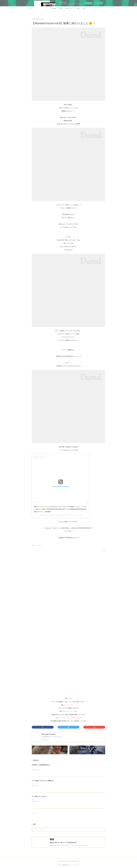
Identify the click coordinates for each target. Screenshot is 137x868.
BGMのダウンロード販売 (69, 711)
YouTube (69, 699)
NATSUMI (54, 8)
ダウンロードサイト (69, 705)
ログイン (99, 3)
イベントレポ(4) (38, 546)
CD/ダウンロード (69, 8)
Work (61, 8)
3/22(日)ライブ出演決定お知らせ (41, 765)
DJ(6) (33, 546)
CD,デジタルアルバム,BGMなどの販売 (69, 718)
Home (84, 8)
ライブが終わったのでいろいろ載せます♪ (43, 781)
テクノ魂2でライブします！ (39, 796)
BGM (78, 8)
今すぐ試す (88, 3)
